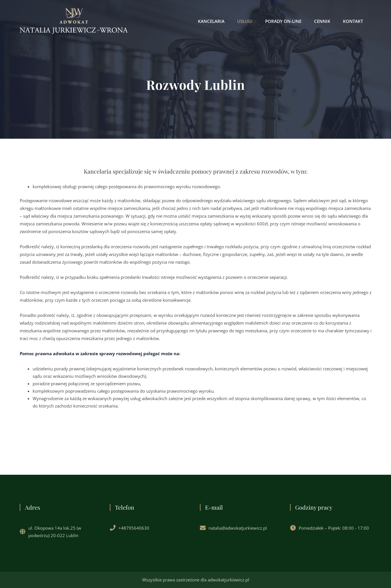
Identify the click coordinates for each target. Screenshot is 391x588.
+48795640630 (134, 528)
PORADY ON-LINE (283, 21)
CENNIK (322, 21)
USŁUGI (245, 21)
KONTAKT (353, 21)
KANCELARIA (211, 21)
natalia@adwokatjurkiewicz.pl (238, 528)
